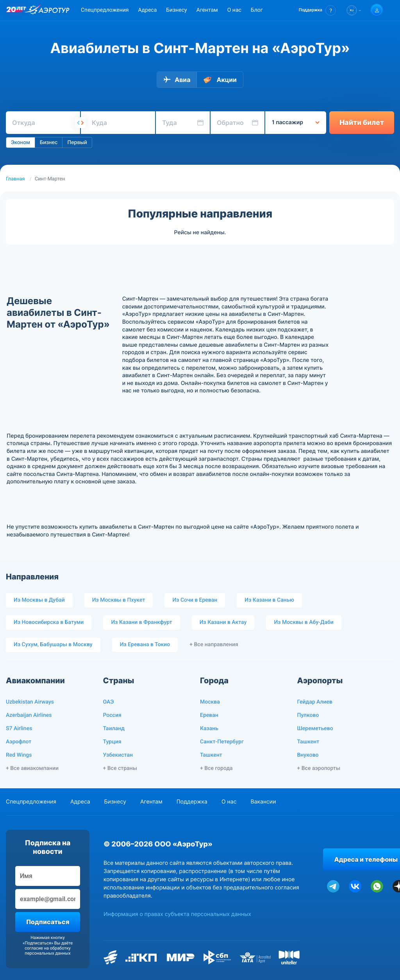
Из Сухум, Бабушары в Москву (53, 645)
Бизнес (49, 143)
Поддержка (192, 802)
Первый (77, 143)
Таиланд (114, 729)
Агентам (207, 10)
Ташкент (211, 755)
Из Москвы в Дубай (39, 600)
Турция (112, 742)
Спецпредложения (105, 10)
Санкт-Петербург (222, 742)
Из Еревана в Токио (145, 645)
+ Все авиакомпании (32, 768)
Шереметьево (315, 729)
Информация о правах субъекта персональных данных (177, 914)
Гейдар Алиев (315, 702)
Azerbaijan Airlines (29, 715)
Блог (257, 10)
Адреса (147, 10)
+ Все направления (214, 645)
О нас (234, 10)
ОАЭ (109, 702)
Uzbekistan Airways (30, 702)
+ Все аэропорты (319, 768)
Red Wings (19, 755)
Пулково (308, 715)
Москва (210, 702)
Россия (112, 715)
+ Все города (216, 768)
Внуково (308, 755)
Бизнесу (176, 10)
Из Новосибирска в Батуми (49, 622)
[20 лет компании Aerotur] (16, 11)
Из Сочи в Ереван (195, 600)
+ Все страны (120, 768)
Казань (209, 729)
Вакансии (263, 802)
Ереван (209, 715)
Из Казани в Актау (223, 622)
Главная (15, 179)
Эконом (21, 143)
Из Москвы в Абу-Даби (304, 622)
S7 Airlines (19, 729)
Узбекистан (118, 755)
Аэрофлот (19, 742)
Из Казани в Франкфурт (141, 622)
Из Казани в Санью (269, 600)
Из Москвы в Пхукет (119, 600)
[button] (317, 10)
